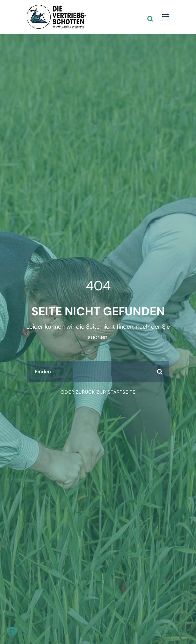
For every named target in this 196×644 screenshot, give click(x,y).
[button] (12, 632)
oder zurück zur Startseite (98, 392)
